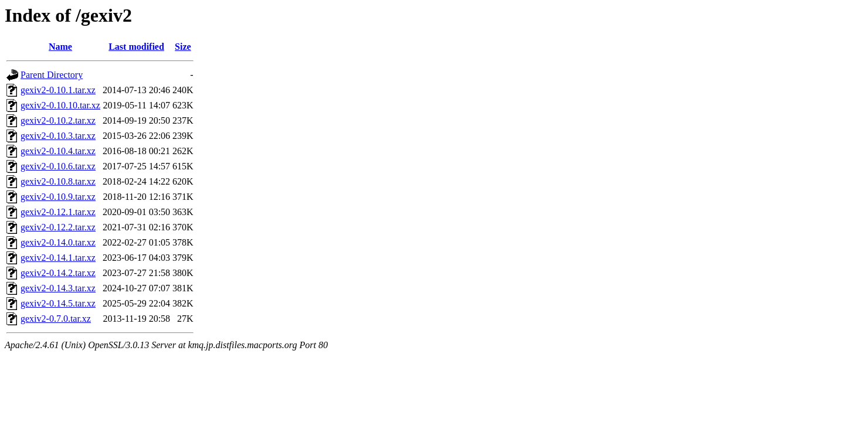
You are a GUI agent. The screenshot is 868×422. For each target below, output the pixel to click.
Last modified (136, 47)
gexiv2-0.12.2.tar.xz (58, 227)
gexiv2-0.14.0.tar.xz (58, 242)
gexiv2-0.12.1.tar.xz (58, 212)
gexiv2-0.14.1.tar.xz (58, 258)
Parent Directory (52, 75)
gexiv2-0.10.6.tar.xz (58, 166)
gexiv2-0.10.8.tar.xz (58, 181)
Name (60, 47)
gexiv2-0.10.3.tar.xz (58, 136)
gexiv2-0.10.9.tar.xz (58, 197)
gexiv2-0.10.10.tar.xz (60, 105)
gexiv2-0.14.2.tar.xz (58, 273)
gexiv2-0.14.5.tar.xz (58, 303)
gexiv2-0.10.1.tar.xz (58, 90)
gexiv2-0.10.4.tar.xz (58, 151)
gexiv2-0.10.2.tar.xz (58, 120)
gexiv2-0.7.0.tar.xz (56, 319)
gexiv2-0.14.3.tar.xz (58, 288)
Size (183, 47)
